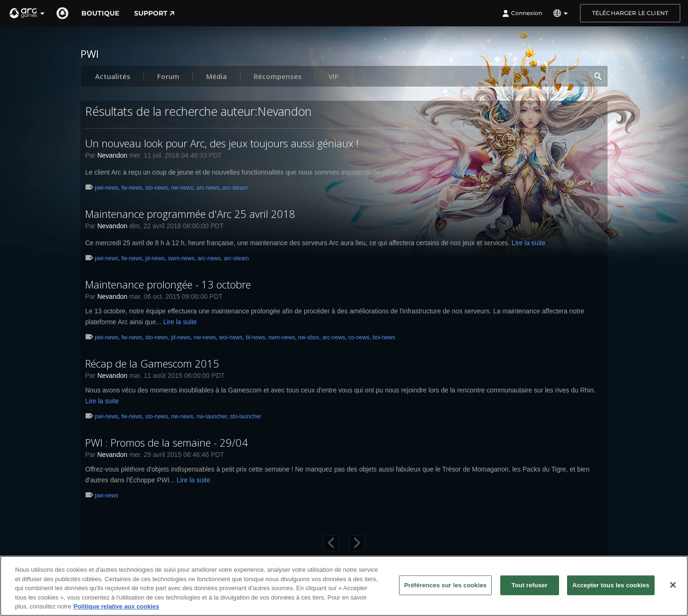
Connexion (522, 13)
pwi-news (106, 188)
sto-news (157, 188)
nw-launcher (212, 416)
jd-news (155, 258)
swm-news (181, 258)
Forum (168, 76)
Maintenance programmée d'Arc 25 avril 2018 (190, 214)
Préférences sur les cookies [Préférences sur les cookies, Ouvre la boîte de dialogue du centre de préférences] (446, 585)
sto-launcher (246, 416)
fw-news (132, 188)
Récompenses (278, 76)
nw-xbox (309, 337)
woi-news (231, 337)
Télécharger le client (630, 13)
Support (154, 13)
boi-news (384, 337)
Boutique (100, 13)
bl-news (255, 337)
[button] (27, 13)
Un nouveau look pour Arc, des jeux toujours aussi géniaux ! (222, 143)
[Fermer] (673, 585)
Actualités (113, 76)
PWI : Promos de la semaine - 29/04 (167, 442)
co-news (359, 337)
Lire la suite (461, 172)
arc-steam (235, 188)
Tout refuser (529, 585)
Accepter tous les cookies (611, 585)
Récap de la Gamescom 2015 (152, 363)
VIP (334, 76)
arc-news (208, 188)
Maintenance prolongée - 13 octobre (168, 284)
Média (216, 76)
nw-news (182, 188)
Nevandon (112, 155)
